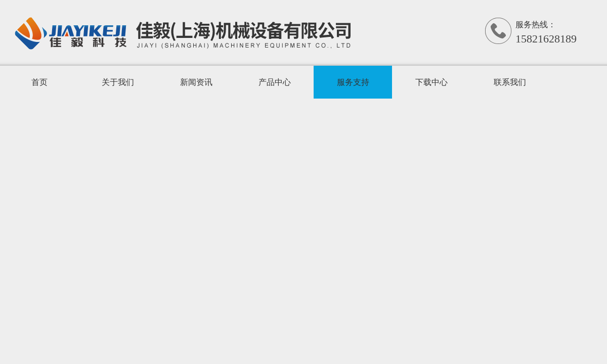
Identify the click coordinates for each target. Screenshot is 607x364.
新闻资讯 (196, 82)
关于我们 (118, 82)
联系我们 (510, 82)
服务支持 (353, 82)
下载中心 (431, 82)
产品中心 (275, 82)
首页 (39, 82)
